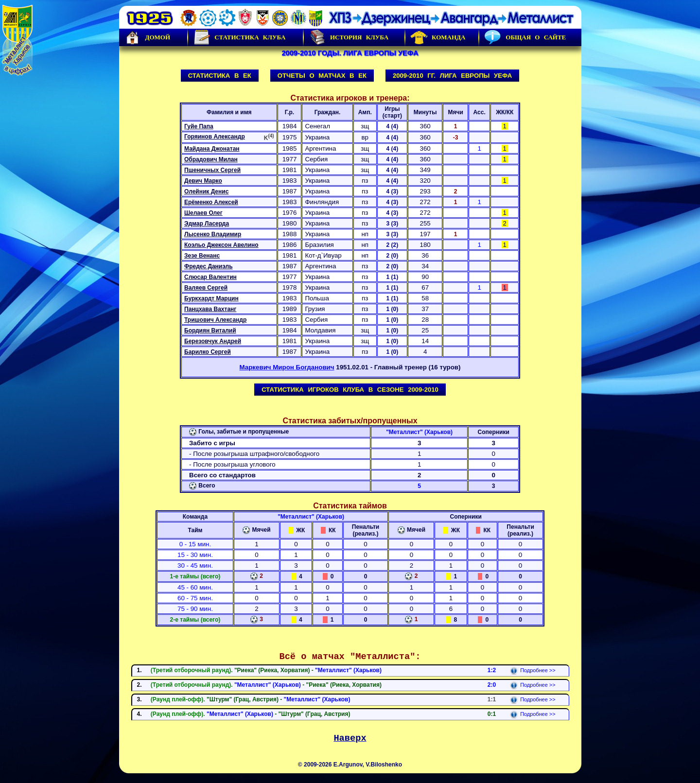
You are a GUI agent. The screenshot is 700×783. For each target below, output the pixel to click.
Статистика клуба (239, 37)
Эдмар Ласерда (207, 224)
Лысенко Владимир (213, 234)
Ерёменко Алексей (211, 202)
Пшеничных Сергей (212, 170)
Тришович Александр (215, 320)
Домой (147, 37)
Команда (438, 37)
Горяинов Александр (215, 137)
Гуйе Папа (199, 126)
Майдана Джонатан (212, 149)
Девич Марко (203, 181)
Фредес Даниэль (209, 266)
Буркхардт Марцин (211, 298)
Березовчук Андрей (213, 341)
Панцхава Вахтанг (210, 309)
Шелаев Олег (203, 213)
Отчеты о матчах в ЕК (322, 76)
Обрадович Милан (211, 159)
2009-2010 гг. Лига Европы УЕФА (452, 76)
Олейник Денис (206, 191)
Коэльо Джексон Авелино (221, 245)
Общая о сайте (525, 37)
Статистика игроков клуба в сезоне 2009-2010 (350, 390)
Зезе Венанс (202, 256)
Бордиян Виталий (210, 331)
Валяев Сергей (206, 288)
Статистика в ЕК (220, 76)
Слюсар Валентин (210, 277)
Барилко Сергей (208, 352)
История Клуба (349, 37)
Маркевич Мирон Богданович (287, 367)
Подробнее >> (533, 670)
